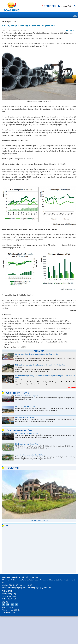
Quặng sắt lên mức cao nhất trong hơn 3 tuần (19, 337)
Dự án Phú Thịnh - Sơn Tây (39, 520)
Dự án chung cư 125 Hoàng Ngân (27, 433)
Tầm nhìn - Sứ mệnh (9, 596)
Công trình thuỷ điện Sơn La (25, 417)
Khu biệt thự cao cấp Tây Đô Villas (27, 444)
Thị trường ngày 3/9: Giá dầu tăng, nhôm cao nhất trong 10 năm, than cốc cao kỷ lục (32, 329)
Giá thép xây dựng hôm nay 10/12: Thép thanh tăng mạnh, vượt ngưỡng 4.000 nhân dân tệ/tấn (36, 342)
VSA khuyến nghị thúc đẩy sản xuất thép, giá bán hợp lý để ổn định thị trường (29, 331)
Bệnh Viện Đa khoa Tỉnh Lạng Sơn (27, 396)
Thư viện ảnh (12, 468)
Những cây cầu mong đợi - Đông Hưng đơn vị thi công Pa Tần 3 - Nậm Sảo (28, 339)
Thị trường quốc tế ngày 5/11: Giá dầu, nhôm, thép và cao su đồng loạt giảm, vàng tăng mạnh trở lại (37, 324)
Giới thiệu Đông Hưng (9, 594)
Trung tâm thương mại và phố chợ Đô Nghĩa (30, 455)
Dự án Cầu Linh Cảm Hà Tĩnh (25, 407)
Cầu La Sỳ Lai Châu (10, 347)
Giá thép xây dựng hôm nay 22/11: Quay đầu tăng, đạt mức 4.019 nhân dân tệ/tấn (31, 321)
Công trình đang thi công (19, 430)
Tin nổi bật (39, 351)
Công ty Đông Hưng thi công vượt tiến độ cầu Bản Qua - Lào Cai (25, 318)
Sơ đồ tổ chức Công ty (9, 599)
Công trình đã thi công (17, 393)
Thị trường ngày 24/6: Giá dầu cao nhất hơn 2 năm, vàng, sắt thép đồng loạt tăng (31, 334)
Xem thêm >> (72, 388)
